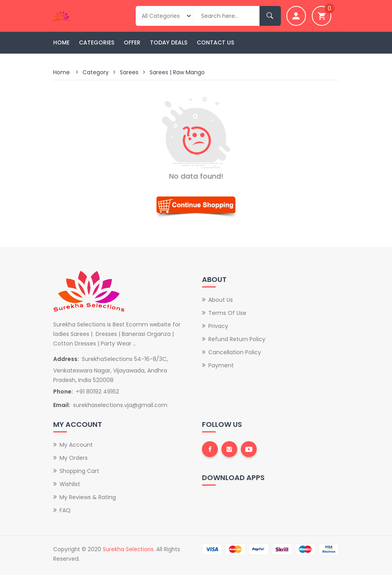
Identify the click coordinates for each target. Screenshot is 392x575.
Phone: (63, 392)
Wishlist (70, 484)
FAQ (65, 510)
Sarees (129, 72)
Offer (132, 42)
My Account (76, 445)
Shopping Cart (79, 471)
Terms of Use (227, 313)
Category (96, 72)
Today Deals (169, 42)
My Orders (74, 458)
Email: (62, 405)
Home (61, 42)
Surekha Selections (128, 549)
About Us (221, 300)
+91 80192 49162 (97, 392)
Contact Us (215, 42)
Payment (221, 365)
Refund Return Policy (237, 339)
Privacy (218, 326)
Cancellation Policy (235, 352)
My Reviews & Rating (88, 497)
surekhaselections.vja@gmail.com (120, 405)
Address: (66, 359)
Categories (97, 42)
